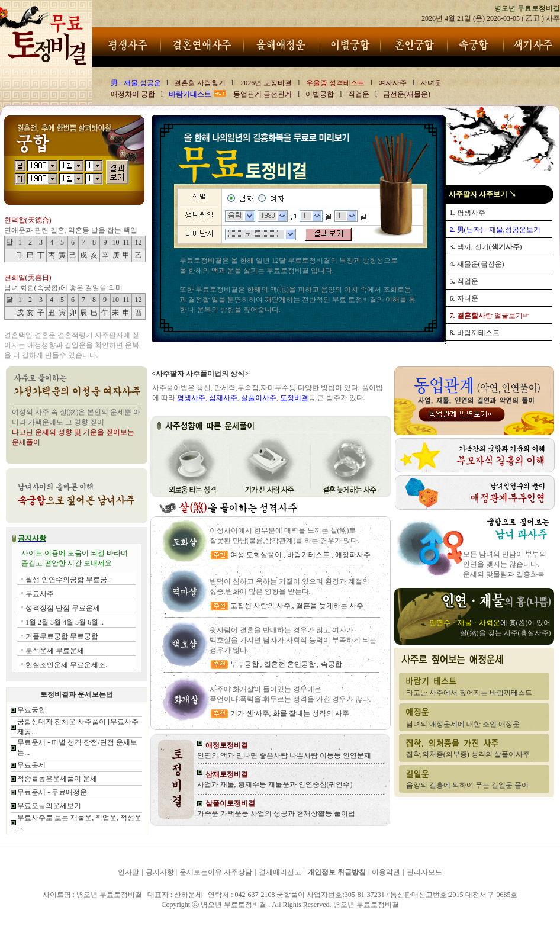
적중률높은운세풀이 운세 (57, 779)
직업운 (464, 281)
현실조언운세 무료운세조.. (67, 665)
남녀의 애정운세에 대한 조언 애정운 (463, 724)
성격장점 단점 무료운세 (63, 608)
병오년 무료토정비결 (37, 921)
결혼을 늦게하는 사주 (330, 606)
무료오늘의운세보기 (49, 806)
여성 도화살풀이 (257, 555)
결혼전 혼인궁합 (290, 664)
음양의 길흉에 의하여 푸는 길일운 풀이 (467, 785)
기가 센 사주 (250, 713)
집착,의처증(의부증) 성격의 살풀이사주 (468, 754)
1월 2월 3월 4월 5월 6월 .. (65, 622)
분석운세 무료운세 (55, 651)
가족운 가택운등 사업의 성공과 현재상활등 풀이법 (276, 813)
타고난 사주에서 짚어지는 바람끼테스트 (469, 693)
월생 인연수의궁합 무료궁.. (68, 580)
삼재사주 (223, 398)
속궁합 (332, 664)
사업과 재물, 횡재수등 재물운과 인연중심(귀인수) (275, 784)
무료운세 (31, 765)
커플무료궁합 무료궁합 (62, 636)
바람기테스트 (308, 555)
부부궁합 (245, 664)
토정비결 (294, 398)
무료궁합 (31, 710)
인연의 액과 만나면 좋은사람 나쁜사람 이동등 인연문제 (284, 755)
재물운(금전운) (477, 264)
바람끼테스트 (475, 333)
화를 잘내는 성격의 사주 (311, 713)
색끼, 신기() (486, 247)
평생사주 (468, 213)
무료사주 (40, 594)
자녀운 (464, 298)
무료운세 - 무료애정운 (52, 792)
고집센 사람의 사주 (260, 606)
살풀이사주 (259, 398)
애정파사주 (353, 555)
